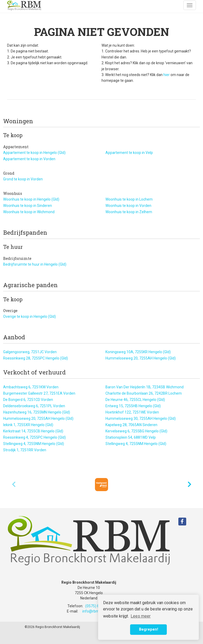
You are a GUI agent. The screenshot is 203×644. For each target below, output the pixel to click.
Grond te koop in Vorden (23, 179)
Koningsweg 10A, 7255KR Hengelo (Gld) (138, 352)
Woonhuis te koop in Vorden (128, 206)
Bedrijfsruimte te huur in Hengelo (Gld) (35, 264)
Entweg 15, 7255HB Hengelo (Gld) (133, 406)
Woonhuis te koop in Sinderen (28, 206)
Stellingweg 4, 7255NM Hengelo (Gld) (34, 444)
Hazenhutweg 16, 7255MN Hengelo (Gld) (37, 412)
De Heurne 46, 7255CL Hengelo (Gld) (135, 400)
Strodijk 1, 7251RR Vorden (25, 450)
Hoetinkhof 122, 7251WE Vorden (132, 412)
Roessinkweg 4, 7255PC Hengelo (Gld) (34, 437)
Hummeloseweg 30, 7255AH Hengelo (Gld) (141, 418)
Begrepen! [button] (149, 629)
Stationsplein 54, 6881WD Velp (131, 437)
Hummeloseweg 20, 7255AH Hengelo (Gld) (141, 358)
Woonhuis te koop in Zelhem (129, 212)
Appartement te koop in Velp (129, 153)
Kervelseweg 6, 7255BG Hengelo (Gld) (136, 431)
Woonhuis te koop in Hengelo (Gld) (31, 199)
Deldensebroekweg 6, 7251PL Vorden (34, 406)
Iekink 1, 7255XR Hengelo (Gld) (28, 425)
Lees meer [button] (141, 616)
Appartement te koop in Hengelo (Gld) (34, 153)
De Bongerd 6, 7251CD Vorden (28, 400)
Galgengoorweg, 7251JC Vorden (30, 352)
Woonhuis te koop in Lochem (129, 199)
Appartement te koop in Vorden (29, 159)
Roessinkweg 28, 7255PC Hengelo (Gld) (36, 358)
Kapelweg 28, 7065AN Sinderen (131, 425)
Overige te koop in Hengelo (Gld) (30, 316)
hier (167, 75)
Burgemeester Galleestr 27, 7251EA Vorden (39, 393)
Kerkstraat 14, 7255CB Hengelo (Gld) (33, 431)
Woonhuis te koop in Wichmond (29, 212)
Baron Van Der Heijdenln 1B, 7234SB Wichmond (145, 387)
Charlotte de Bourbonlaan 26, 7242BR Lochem (144, 393)
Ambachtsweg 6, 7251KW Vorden (31, 387)
